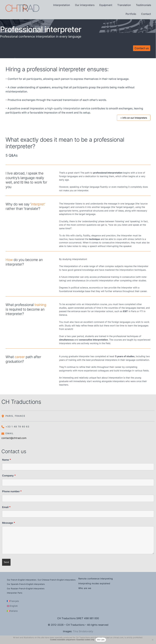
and (83, 340)
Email (6, 507)
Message (9, 523)
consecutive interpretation (116, 243)
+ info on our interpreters (134, 118)
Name (7, 460)
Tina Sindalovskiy (83, 631)
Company (9, 476)
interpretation (79, 259)
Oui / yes (101, 640)
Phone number (12, 491)
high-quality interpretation (64, 108)
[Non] (153, 640)
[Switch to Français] (13, 601)
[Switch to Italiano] (12, 611)
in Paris (130, 311)
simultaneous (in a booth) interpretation (93, 280)
